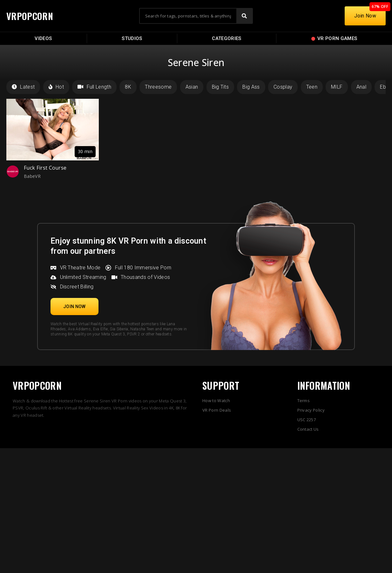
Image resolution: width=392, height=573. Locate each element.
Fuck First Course (45, 168)
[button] (74, 307)
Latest (23, 87)
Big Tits (220, 87)
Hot (56, 87)
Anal (361, 87)
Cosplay (283, 87)
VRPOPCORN (31, 16)
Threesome (158, 87)
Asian (192, 87)
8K (128, 87)
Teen (312, 87)
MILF (337, 87)
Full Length (94, 87)
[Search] (244, 16)
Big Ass (251, 87)
